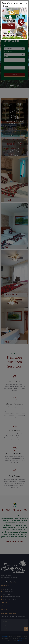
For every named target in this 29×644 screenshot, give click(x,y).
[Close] (26, 3)
